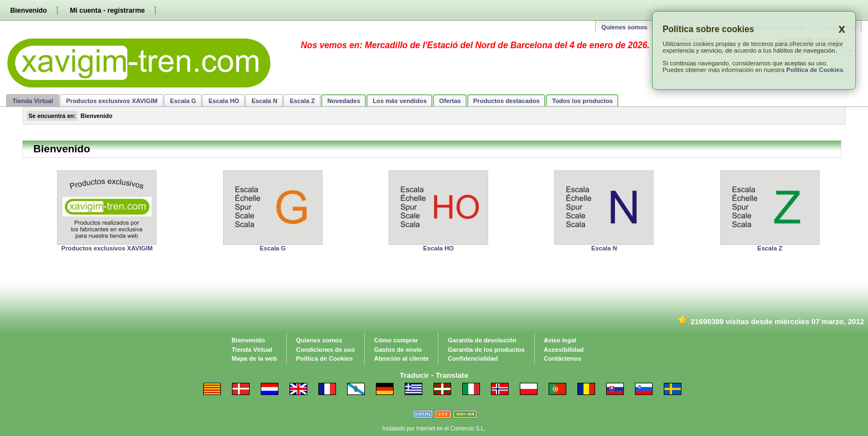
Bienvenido (28, 11)
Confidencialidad (473, 358)
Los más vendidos (400, 101)
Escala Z (302, 101)
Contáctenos (562, 358)
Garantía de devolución (482, 340)
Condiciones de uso (325, 350)
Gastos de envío (398, 350)
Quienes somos (624, 27)
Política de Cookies (815, 70)
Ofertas (450, 101)
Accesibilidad (564, 350)
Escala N (264, 101)
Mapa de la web (254, 358)
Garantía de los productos (486, 350)
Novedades (344, 101)
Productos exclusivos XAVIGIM (112, 101)
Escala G (183, 101)
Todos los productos (582, 101)
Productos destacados (507, 101)
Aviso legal (560, 340)
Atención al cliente (402, 358)
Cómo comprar (396, 340)
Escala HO (224, 101)
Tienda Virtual (33, 101)
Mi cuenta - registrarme (107, 11)
